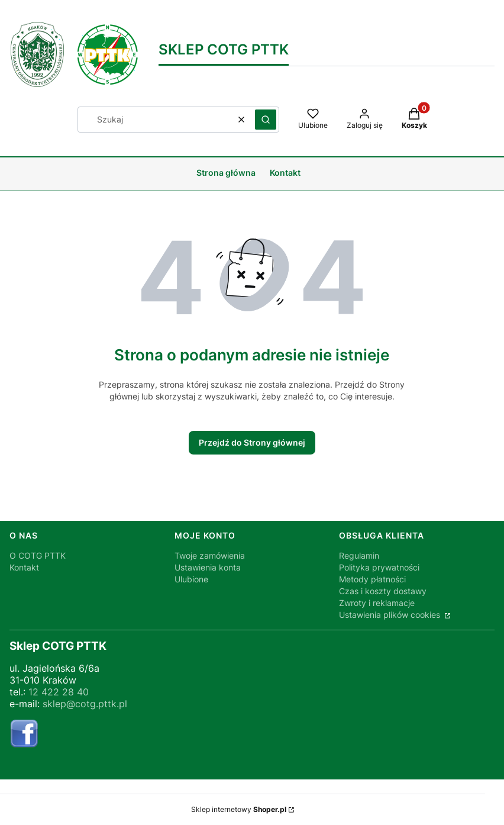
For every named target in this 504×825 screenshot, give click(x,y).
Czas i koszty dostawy (383, 591)
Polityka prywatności (379, 567)
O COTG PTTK (38, 555)
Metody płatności (372, 579)
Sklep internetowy (239, 809)
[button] (266, 120)
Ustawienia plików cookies (391, 615)
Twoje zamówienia (210, 555)
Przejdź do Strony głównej (252, 442)
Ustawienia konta (208, 567)
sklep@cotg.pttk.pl (85, 704)
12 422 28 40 (59, 692)
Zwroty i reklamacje (377, 603)
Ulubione (191, 579)
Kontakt (24, 567)
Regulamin (359, 555)
